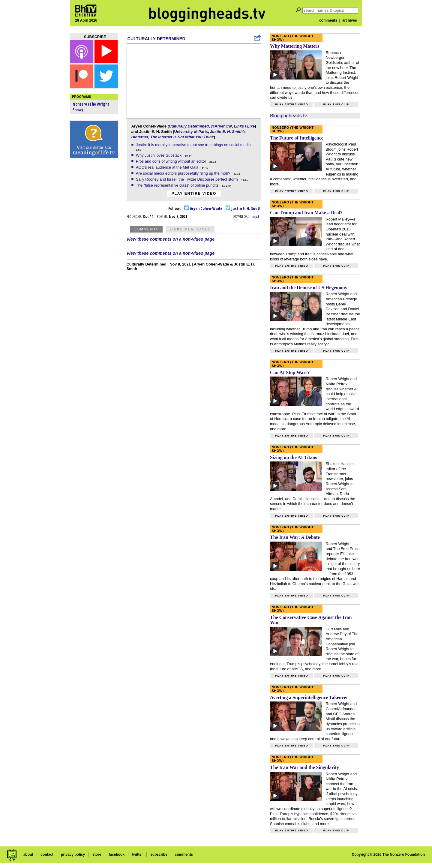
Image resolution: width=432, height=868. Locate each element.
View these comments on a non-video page (171, 239)
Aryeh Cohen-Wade (203, 208)
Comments (146, 229)
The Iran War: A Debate (295, 537)
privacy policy (73, 854)
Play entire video (194, 194)
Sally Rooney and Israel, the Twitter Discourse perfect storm (187, 179)
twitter (137, 854)
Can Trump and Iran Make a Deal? (306, 213)
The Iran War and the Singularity (304, 767)
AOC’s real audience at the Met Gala (168, 167)
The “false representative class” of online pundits (178, 185)
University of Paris (191, 132)
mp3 (256, 216)
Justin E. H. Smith (243, 208)
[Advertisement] (94, 255)
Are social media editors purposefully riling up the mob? (184, 173)
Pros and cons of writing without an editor (172, 161)
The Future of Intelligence (297, 138)
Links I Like (244, 126)
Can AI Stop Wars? (290, 372)
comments (328, 20)
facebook (117, 854)
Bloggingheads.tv (288, 116)
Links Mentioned (190, 229)
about (28, 854)
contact (47, 854)
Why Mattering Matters (295, 46)
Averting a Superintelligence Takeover (309, 697)
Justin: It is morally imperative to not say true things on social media (194, 145)
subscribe (159, 854)
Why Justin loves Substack (159, 155)
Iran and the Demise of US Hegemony (309, 288)
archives (350, 20)
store (97, 854)
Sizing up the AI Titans (294, 457)
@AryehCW (221, 126)
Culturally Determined (156, 39)
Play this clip (336, 104)
